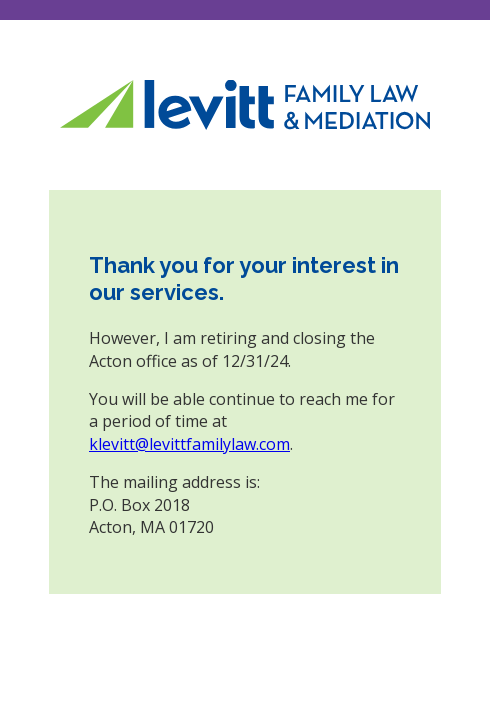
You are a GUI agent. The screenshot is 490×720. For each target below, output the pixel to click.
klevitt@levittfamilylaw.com (189, 444)
